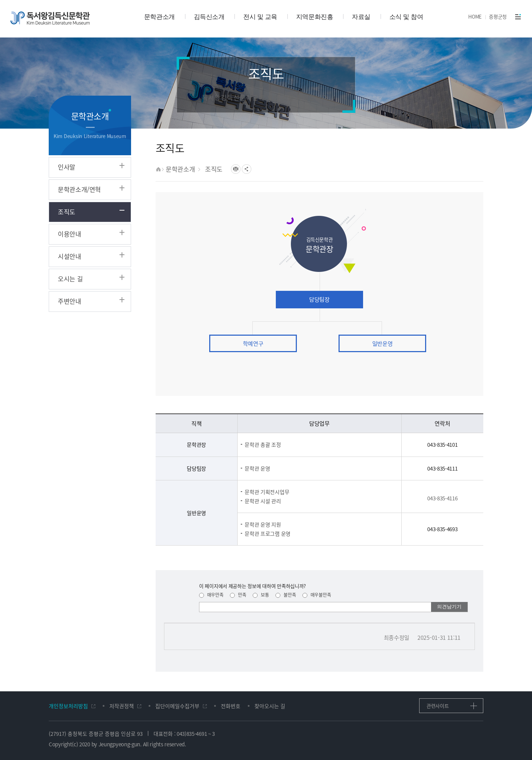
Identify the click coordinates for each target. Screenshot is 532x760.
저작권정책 (122, 706)
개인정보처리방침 (68, 706)
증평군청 (498, 16)
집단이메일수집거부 (177, 706)
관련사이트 (438, 706)
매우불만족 (317, 594)
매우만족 (211, 594)
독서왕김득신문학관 (50, 18)
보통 (261, 594)
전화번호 (231, 706)
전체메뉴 (518, 16)
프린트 (236, 169)
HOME (475, 16)
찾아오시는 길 (270, 706)
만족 (238, 594)
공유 (247, 169)
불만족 (286, 594)
